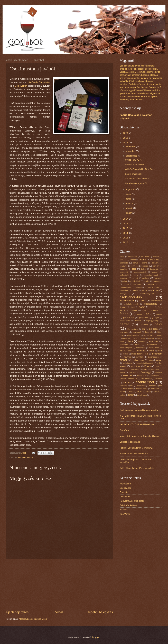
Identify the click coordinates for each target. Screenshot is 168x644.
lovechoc (142, 342)
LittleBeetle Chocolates (38, 82)
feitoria (140, 314)
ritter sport (155, 369)
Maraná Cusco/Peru (135, 164)
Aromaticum (125, 484)
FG (148, 314)
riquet (145, 369)
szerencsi (123, 386)
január (129, 213)
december (131, 146)
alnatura (156, 257)
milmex (125, 354)
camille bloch (135, 281)
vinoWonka (125, 514)
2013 (126, 238)
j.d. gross (154, 329)
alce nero (145, 257)
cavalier (147, 281)
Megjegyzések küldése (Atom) (34, 619)
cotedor (135, 290)
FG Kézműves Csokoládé (132, 501)
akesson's (133, 257)
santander (128, 375)
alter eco (123, 260)
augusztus (131, 189)
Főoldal (58, 612)
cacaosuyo (124, 278)
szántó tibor (145, 382)
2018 (126, 142)
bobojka (123, 269)
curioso (155, 290)
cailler (125, 281)
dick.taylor (124, 307)
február (129, 208)
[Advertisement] (59, 584)
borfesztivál (124, 275)
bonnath (155, 272)
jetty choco (124, 332)
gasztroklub (143, 318)
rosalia (122, 372)
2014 (126, 233)
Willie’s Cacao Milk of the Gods (140, 169)
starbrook (158, 379)
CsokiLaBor (21, 86)
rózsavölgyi (145, 372)
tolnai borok (128, 389)
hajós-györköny (152, 321)
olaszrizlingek (153, 357)
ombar (123, 360)
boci (134, 269)
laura (136, 338)
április (129, 199)
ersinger (134, 310)
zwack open (142, 395)
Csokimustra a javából (136, 183)
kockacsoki (148, 335)
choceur (137, 284)
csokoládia (150, 304)
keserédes (150, 332)
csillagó (123, 294)
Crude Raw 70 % (133, 160)
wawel (139, 392)
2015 (126, 228)
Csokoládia (125, 497)
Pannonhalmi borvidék (144, 363)
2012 (126, 242)
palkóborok (127, 363)
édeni (152, 307)
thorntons (152, 386)
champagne (157, 281)
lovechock (154, 341)
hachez (138, 321)
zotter (131, 395)
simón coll (141, 375)
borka (136, 275)
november (131, 151)
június (129, 194)
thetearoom (141, 386)
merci (152, 351)
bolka (143, 269)
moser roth (157, 354)
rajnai (157, 366)
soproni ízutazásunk (128, 378)
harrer (124, 324)
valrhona (155, 389)
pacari (159, 360)
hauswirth (144, 325)
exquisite (155, 310)
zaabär (122, 395)
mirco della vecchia (140, 354)
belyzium (123, 266)
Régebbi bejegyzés (100, 612)
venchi (122, 392)
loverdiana (124, 345)
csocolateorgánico (147, 294)
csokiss (142, 301)
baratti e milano (140, 263)
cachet (135, 278)
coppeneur (124, 290)
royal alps (132, 372)
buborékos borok (151, 275)
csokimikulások (127, 301)
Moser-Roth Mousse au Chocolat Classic (139, 436)
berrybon (134, 266)
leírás (143, 338)
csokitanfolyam (156, 301)
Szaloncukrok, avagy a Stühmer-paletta (139, 410)
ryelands (159, 372)
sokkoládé (155, 375)
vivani (130, 392)
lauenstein (126, 338)
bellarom (155, 263)
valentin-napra (142, 389)
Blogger (96, 637)
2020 (126, 133)
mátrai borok (154, 348)
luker (137, 345)
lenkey (151, 338)
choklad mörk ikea (152, 287)
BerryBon (124, 430)
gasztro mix (129, 318)
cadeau (146, 278)
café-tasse (158, 278)
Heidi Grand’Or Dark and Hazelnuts (137, 424)
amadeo (133, 260)
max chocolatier (126, 351)
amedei (143, 260)
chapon (126, 284)
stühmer (127, 382)
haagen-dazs (125, 321)
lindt (130, 341)
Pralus (148, 366)
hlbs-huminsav (133, 329)
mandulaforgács (126, 348)
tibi (161, 386)
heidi (158, 324)
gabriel (159, 314)
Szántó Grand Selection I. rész (134, 454)
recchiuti (123, 369)
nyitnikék (140, 357)
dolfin (142, 307)
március (130, 203)
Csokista (124, 492)
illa (144, 329)
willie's (148, 392)
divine (133, 307)
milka (160, 351)
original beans (138, 360)
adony (122, 257)
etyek (144, 310)
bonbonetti (124, 272)
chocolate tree (153, 284)
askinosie (124, 263)
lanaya (160, 335)
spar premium (146, 379)
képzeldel (137, 332)
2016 (126, 224)
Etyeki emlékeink (133, 174)
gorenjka (155, 318)
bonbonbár (154, 269)
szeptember (132, 156)
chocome (138, 287)
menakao (140, 351)
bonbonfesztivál (140, 272)
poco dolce (136, 366)
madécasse (152, 345)
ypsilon (157, 392)
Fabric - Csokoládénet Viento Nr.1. (136, 448)
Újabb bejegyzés (17, 612)
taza (132, 386)
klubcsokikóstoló (26, 457)
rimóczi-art (135, 369)
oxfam (150, 360)
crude (145, 290)
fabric (124, 314)
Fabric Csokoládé (128, 505)
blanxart (156, 266)
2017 (126, 219)
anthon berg (155, 260)
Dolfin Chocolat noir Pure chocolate (137, 468)
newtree (127, 357)
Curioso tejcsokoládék (130, 442)
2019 (126, 138)
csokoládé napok (131, 304)
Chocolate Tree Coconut (137, 179)
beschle (145, 266)
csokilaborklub (131, 297)
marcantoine (141, 348)
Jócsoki (123, 510)
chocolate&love (126, 287)
